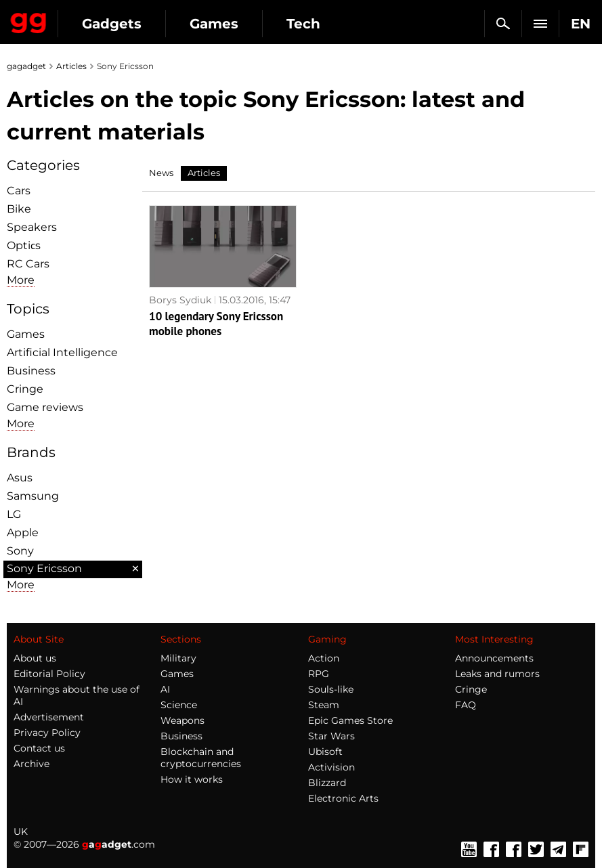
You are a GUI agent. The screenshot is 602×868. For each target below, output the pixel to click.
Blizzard (327, 783)
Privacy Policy (47, 733)
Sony (20, 551)
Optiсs (24, 245)
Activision (331, 767)
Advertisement (49, 717)
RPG (319, 674)
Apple (23, 533)
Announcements (494, 658)
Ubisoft (325, 752)
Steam (324, 705)
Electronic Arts (343, 798)
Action (324, 658)
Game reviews (45, 407)
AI (165, 689)
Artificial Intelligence (62, 352)
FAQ (466, 705)
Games (214, 24)
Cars (19, 191)
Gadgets (112, 24)
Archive (31, 764)
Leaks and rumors (497, 674)
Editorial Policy (49, 674)
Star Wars (331, 736)
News (161, 173)
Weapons (182, 720)
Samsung (33, 496)
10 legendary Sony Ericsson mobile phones (216, 332)
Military (178, 658)
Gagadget (29, 20)
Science (179, 705)
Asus (20, 478)
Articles (71, 66)
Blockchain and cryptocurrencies (201, 758)
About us (35, 658)
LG (14, 514)
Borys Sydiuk (180, 295)
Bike (19, 209)
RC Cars (28, 264)
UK (21, 831)
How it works (192, 779)
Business (31, 371)
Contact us (39, 748)
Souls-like (331, 689)
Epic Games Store (350, 720)
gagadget (26, 66)
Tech (303, 24)
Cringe (25, 389)
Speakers (32, 227)
